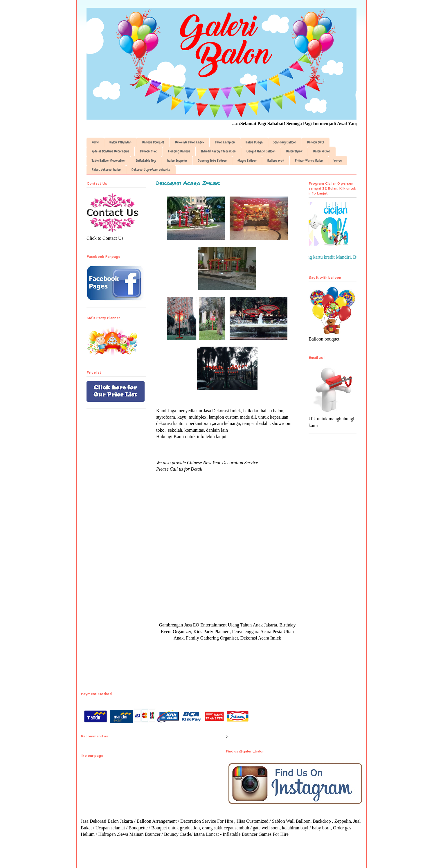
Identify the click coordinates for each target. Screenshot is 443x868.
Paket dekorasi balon (106, 170)
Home (95, 142)
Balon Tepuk (294, 151)
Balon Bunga (254, 142)
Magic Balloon (247, 161)
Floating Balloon (179, 151)
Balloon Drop (149, 151)
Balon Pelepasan (120, 142)
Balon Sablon (322, 151)
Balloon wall (276, 161)
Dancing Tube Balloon (212, 161)
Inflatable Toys (146, 161)
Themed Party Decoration (218, 151)
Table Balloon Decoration (109, 161)
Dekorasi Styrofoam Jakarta (151, 170)
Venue (338, 161)
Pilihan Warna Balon (309, 161)
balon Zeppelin (177, 161)
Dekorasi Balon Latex (190, 142)
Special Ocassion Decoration (110, 151)
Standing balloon (285, 142)
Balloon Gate (316, 142)
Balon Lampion (225, 142)
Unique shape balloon (261, 151)
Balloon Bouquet (153, 142)
